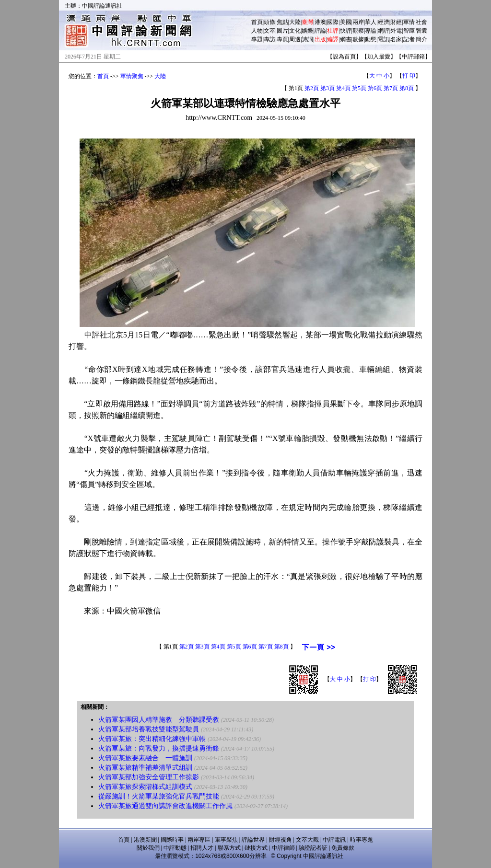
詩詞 (307, 39)
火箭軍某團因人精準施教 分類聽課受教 (159, 720)
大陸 (295, 22)
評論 (320, 31)
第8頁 (407, 88)
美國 (346, 22)
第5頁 (359, 88)
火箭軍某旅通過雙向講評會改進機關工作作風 (165, 806)
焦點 (282, 22)
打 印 (409, 76)
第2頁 (312, 88)
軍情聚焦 (132, 76)
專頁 (282, 39)
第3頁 (327, 88)
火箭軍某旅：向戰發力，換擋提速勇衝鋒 (159, 748)
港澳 (320, 22)
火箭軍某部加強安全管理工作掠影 (149, 777)
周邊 (295, 39)
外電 (396, 31)
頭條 (269, 22)
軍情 (409, 22)
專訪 (269, 39)
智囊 (421, 31)
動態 (371, 39)
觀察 (358, 31)
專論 (371, 31)
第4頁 (343, 88)
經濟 (384, 22)
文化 (295, 31)
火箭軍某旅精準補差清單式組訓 (145, 768)
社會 (421, 22)
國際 (333, 22)
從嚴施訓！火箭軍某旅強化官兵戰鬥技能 (159, 796)
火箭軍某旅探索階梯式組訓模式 (145, 787)
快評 (346, 31)
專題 (257, 39)
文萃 (269, 31)
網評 (384, 31)
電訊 (384, 39)
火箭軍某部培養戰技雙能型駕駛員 (149, 729)
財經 (396, 22)
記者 (409, 39)
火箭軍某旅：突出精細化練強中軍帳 (152, 739)
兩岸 (358, 22)
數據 (358, 39)
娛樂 (307, 31)
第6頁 (375, 88)
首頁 (257, 22)
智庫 (409, 31)
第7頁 (391, 88)
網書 (346, 39)
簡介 (421, 39)
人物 (257, 31)
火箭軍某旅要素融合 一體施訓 (145, 758)
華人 (371, 22)
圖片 (282, 31)
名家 (396, 39)
